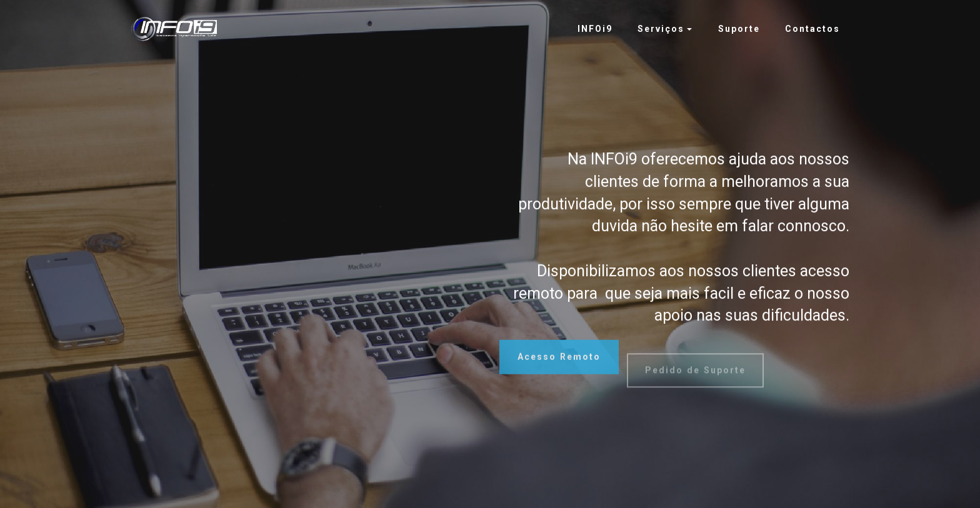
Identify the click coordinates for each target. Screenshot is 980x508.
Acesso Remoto (559, 362)
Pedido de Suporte (695, 379)
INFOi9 (595, 29)
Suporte (739, 29)
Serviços (661, 29)
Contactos (812, 29)
